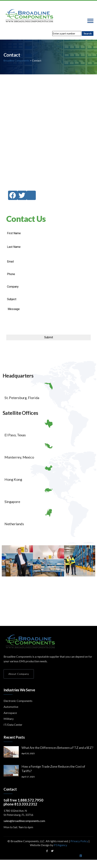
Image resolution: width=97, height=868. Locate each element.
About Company (19, 674)
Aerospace (10, 713)
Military (9, 719)
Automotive (11, 707)
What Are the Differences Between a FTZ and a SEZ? (57, 748)
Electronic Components (18, 701)
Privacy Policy (80, 841)
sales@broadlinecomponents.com (24, 821)
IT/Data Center (13, 725)
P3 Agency (60, 845)
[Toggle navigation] (90, 21)
